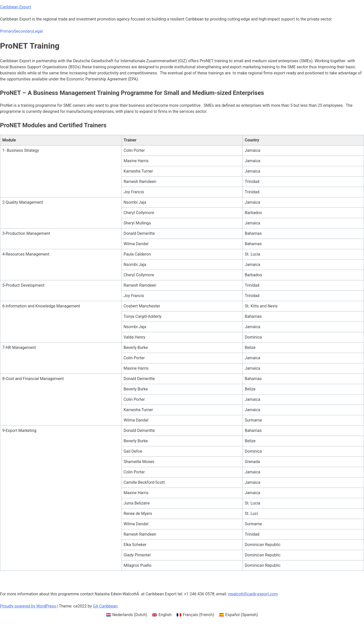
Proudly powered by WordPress (28, 606)
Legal (38, 31)
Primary (7, 31)
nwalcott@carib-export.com (253, 594)
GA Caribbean (105, 606)
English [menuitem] (165, 615)
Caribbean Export (16, 7)
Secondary (23, 31)
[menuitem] (127, 615)
